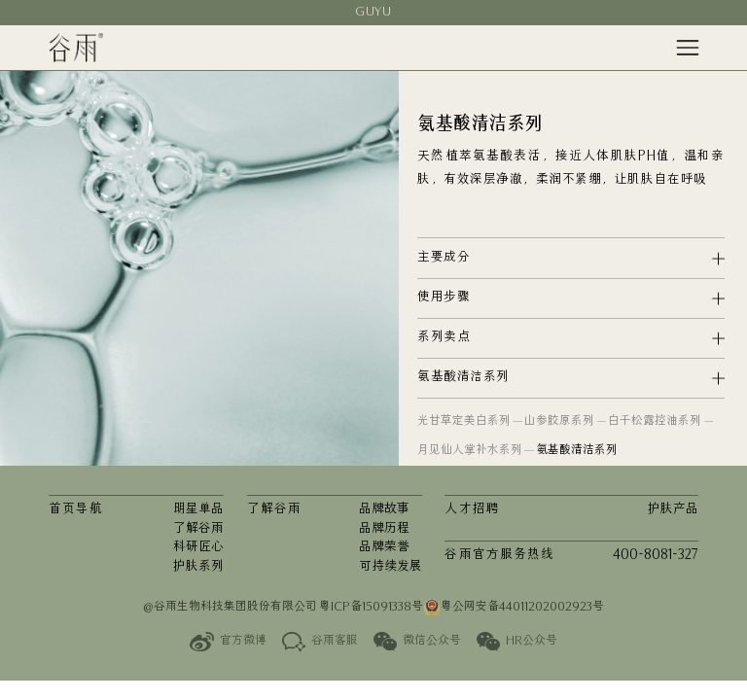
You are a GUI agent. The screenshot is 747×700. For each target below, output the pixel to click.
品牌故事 (384, 510)
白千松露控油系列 (655, 421)
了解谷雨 (198, 529)
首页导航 (76, 510)
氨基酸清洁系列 (577, 451)
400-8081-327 (656, 556)
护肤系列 (198, 567)
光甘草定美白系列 (464, 421)
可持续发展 (391, 567)
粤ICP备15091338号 (371, 607)
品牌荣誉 (384, 548)
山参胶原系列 (559, 421)
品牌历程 (384, 529)
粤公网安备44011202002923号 (514, 608)
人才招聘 (472, 510)
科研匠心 (198, 548)
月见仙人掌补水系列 (470, 451)
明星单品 (198, 510)
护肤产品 (673, 510)
